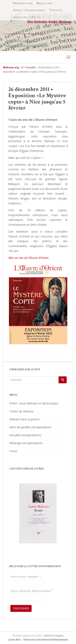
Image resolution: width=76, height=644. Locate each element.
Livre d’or (15, 640)
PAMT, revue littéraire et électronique (34, 403)
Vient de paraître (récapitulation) (30, 427)
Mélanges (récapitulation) (26, 443)
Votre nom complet (26, 577)
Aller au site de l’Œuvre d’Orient (28, 258)
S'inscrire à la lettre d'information (45, 640)
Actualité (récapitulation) (25, 435)
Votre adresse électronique (32, 591)
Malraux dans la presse (24, 419)
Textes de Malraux (21, 411)
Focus (13, 451)
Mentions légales (54, 636)
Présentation (23, 3)
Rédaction (45, 3)
